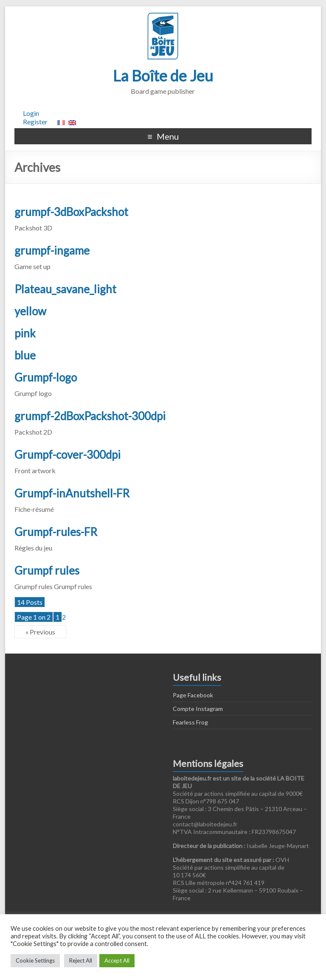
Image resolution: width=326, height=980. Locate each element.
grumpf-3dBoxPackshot (71, 212)
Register (35, 122)
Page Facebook (193, 695)
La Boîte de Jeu (163, 76)
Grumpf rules (47, 570)
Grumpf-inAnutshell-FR (72, 493)
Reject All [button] (81, 960)
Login (31, 113)
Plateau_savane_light (65, 289)
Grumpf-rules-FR (56, 532)
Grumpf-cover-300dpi (67, 455)
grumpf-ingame (52, 250)
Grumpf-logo (46, 377)
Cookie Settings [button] (35, 960)
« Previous (40, 632)
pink (25, 333)
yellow (30, 311)
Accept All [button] (117, 960)
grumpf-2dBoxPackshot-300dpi (90, 416)
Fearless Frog (190, 722)
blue (25, 355)
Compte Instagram (198, 709)
